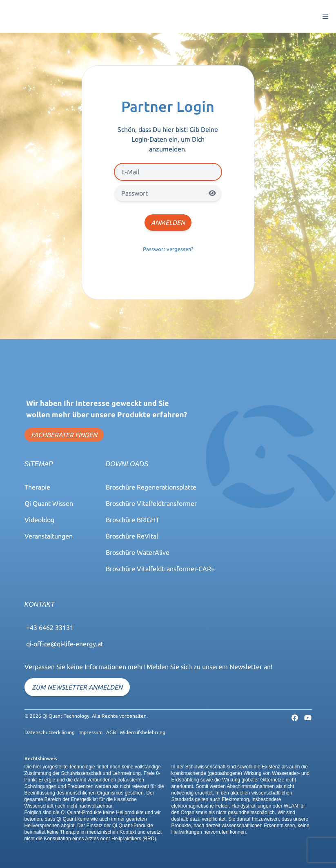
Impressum (90, 732)
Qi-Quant (18, 16)
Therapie (37, 487)
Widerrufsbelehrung (142, 732)
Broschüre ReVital (132, 536)
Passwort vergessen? (168, 249)
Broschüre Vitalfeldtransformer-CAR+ (160, 569)
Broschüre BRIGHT (132, 520)
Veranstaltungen (49, 536)
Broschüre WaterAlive (138, 552)
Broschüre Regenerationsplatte (151, 487)
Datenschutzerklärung (50, 732)
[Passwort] (168, 193)
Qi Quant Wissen (49, 503)
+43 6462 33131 (50, 628)
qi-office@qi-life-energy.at (65, 644)
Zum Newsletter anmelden (77, 687)
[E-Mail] (168, 172)
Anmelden (168, 223)
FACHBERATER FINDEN (64, 435)
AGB (111, 732)
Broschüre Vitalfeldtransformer (151, 503)
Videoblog (39, 520)
